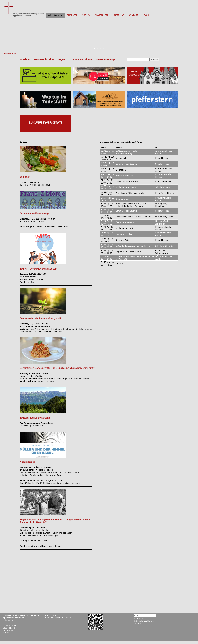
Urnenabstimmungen (106, 59)
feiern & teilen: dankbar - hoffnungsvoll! (40, 318)
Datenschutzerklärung (144, 621)
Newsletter (25, 59)
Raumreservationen (83, 59)
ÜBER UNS (119, 15)
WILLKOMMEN (55, 15)
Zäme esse (25, 177)
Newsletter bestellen (44, 59)
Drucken (138, 624)
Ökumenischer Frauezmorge (34, 214)
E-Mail (6, 633)
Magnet (62, 59)
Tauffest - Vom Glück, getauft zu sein (38, 269)
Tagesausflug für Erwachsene (35, 418)
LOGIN (146, 15)
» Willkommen (10, 54)
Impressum (139, 619)
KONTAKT (133, 15)
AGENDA (86, 15)
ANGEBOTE (72, 15)
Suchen (155, 60)
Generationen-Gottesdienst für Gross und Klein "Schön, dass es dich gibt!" (57, 368)
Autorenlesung (28, 462)
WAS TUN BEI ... (102, 15)
